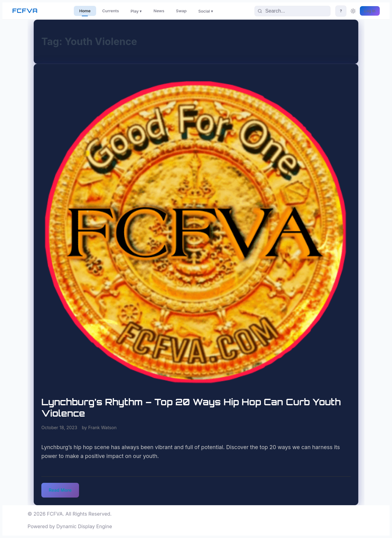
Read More (60, 490)
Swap (181, 11)
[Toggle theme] (353, 11)
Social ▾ (206, 11)
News (159, 11)
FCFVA (25, 11)
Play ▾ (136, 11)
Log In (370, 11)
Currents (111, 11)
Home (85, 11)
